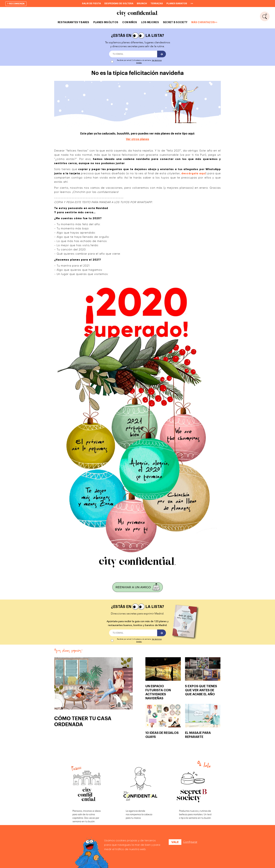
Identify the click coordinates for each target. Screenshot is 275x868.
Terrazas (157, 3)
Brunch (142, 3)
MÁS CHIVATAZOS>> (204, 22)
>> (192, 3)
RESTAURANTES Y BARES (73, 22)
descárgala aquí (194, 173)
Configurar (190, 842)
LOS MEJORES (150, 22)
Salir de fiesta (91, 3)
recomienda (16, 4)
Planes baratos (177, 3)
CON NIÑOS (130, 22)
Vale (175, 842)
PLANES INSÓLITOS (106, 22)
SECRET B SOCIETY (175, 22)
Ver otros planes (137, 139)
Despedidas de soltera (119, 3)
